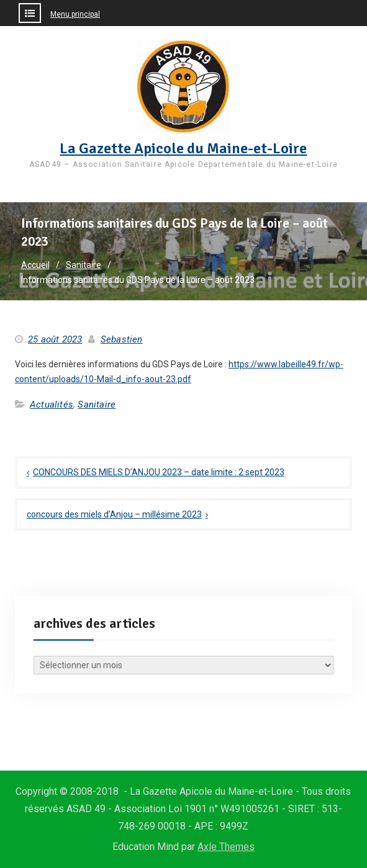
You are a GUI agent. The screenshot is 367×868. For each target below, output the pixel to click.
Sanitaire (97, 405)
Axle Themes (226, 847)
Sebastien (122, 339)
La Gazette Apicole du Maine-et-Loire (183, 148)
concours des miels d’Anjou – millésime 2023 (114, 514)
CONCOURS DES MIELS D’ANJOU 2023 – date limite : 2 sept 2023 (159, 472)
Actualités (52, 405)
